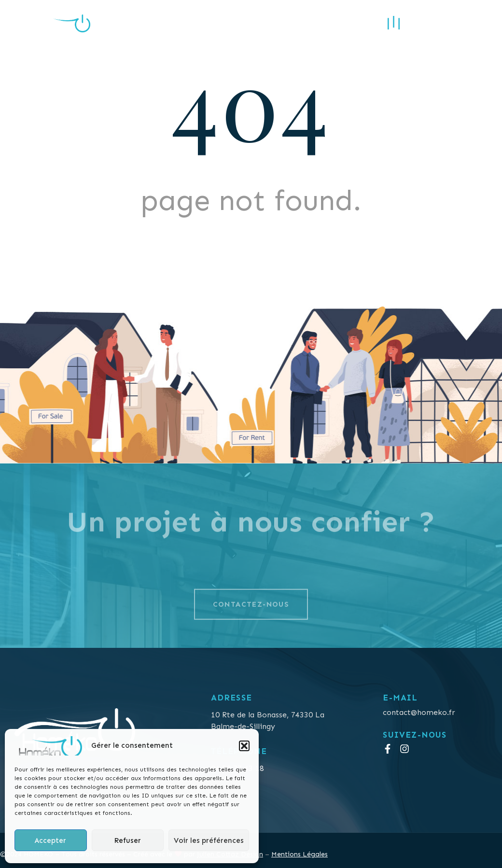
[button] (244, 746)
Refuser (127, 840)
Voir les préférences (209, 840)
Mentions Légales (300, 854)
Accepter (50, 840)
